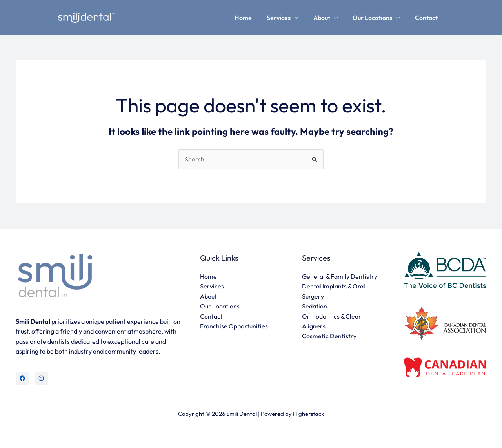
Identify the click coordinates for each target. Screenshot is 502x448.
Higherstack (309, 414)
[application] (303, 18)
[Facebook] (22, 378)
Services (291, 18)
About (332, 18)
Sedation (315, 307)
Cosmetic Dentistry (329, 337)
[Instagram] (41, 378)
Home (254, 18)
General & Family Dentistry (340, 276)
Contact (427, 18)
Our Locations (380, 18)
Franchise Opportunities (234, 326)
